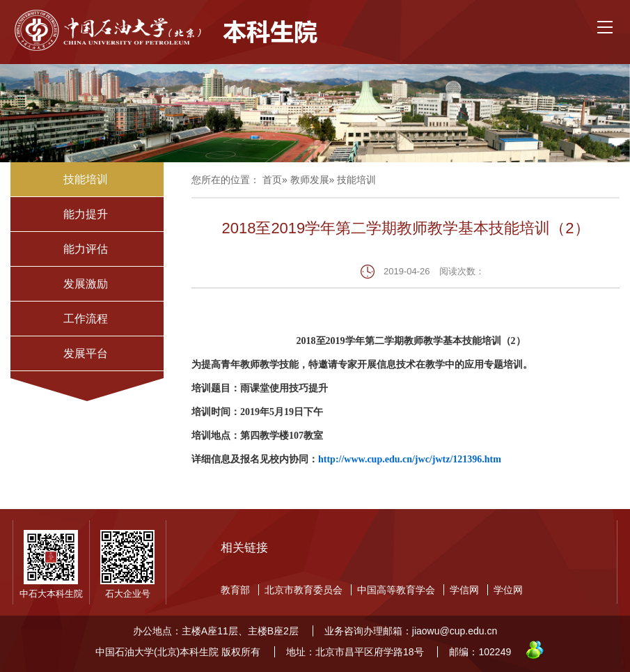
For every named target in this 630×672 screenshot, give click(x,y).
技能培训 (86, 179)
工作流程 (86, 319)
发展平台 (86, 353)
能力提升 (86, 214)
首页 (272, 180)
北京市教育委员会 (304, 590)
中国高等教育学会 (396, 590)
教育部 (235, 590)
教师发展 (310, 180)
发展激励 (86, 284)
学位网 (508, 590)
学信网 (464, 590)
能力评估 (86, 249)
